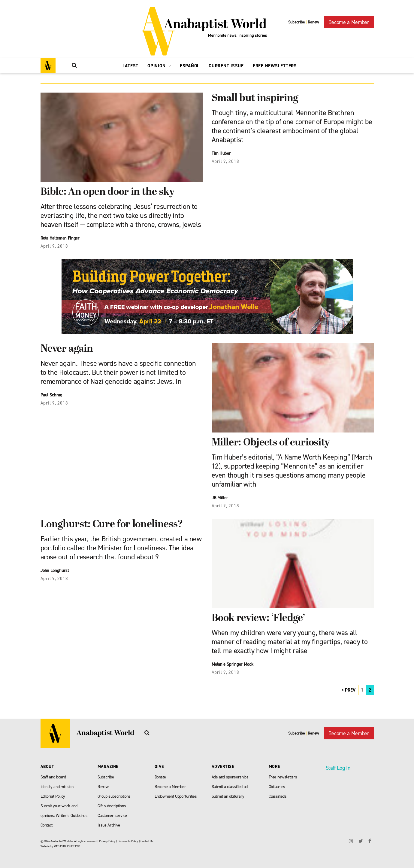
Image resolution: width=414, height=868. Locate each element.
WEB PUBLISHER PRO (67, 846)
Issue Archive (109, 825)
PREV (350, 690)
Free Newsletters (275, 66)
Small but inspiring (255, 98)
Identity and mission (57, 787)
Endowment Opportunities (176, 796)
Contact (47, 825)
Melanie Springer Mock (233, 664)
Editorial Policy (53, 796)
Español (190, 66)
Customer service (112, 816)
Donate (160, 777)
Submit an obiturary (228, 796)
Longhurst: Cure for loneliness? (112, 525)
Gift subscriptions (112, 806)
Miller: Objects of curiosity (271, 443)
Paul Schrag (51, 395)
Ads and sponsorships (230, 777)
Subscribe (297, 22)
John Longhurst (55, 570)
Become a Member (349, 22)
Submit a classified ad (230, 787)
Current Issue (226, 66)
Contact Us (147, 841)
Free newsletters (283, 777)
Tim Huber (221, 153)
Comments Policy (128, 841)
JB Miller (220, 498)
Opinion (159, 66)
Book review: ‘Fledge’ (258, 618)
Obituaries (277, 787)
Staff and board (53, 777)
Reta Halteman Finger (60, 238)
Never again (67, 349)
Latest (131, 66)
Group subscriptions (114, 796)
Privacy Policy (107, 841)
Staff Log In (338, 768)
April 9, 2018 (54, 246)
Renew (313, 22)
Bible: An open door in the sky (108, 192)
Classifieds (278, 796)
